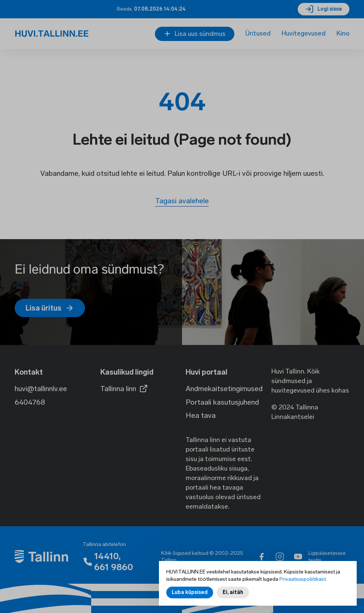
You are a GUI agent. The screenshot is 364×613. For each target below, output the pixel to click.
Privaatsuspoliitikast (303, 580)
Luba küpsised (190, 593)
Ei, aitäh (233, 593)
